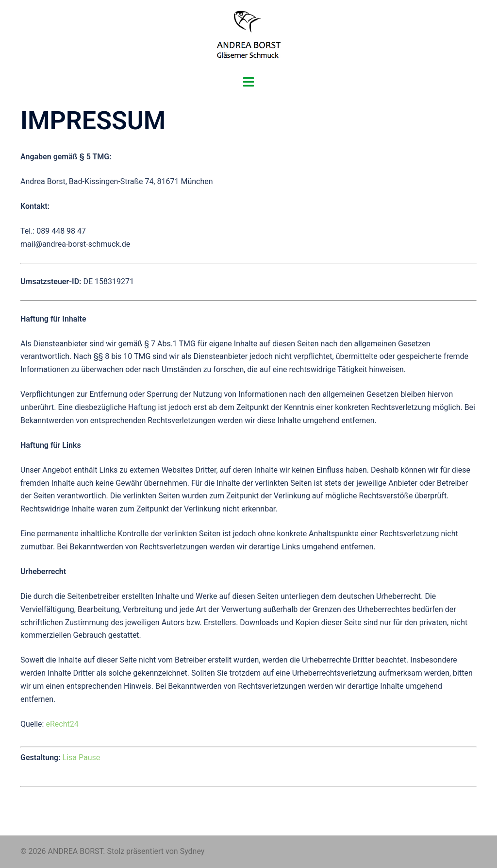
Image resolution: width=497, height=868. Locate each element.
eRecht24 (62, 724)
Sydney (192, 851)
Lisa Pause (82, 757)
